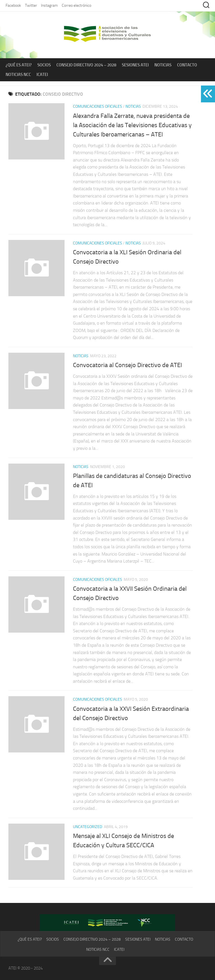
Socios (44, 65)
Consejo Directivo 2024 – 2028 (86, 65)
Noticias (163, 65)
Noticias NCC (18, 75)
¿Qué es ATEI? (19, 65)
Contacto (187, 65)
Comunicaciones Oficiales (98, 106)
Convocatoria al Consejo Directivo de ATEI (127, 365)
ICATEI (42, 75)
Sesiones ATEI (135, 65)
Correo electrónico (76, 5)
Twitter (31, 5)
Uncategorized (88, 827)
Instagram (49, 5)
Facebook (13, 5)
